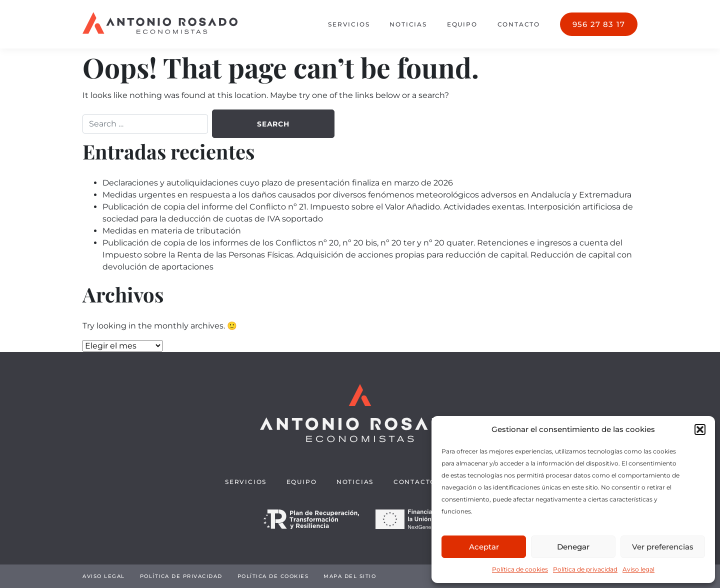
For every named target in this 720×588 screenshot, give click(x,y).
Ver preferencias (663, 547)
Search (273, 124)
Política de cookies (520, 569)
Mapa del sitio (350, 576)
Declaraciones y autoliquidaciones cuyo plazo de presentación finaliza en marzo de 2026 (278, 183)
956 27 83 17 (599, 24)
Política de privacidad (585, 569)
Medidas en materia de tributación (172, 231)
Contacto (519, 24)
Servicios (349, 24)
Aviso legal (638, 569)
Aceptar (484, 547)
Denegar (573, 547)
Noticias (408, 24)
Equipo (462, 24)
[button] (700, 429)
